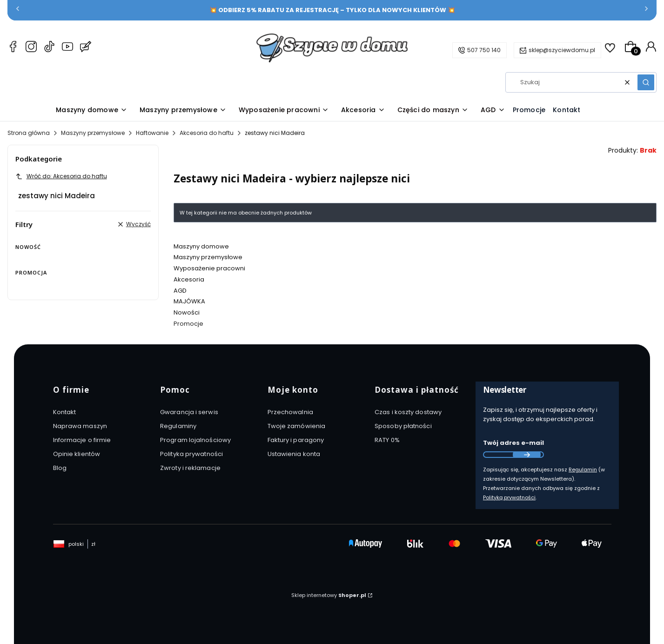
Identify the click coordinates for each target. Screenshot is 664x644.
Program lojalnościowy (195, 440)
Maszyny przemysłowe (93, 133)
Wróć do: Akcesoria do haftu (61, 176)
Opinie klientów (77, 454)
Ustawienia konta (294, 454)
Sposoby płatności (403, 426)
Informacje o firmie (82, 440)
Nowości (187, 312)
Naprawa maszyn (80, 426)
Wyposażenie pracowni (209, 268)
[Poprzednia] (18, 10)
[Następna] (646, 10)
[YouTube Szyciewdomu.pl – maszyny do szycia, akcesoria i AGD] (67, 48)
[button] (646, 82)
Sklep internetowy (329, 595)
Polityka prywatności (191, 454)
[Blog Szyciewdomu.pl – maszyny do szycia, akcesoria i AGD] (86, 48)
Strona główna (29, 133)
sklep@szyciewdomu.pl (562, 50)
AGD (180, 291)
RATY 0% (387, 440)
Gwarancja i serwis (189, 412)
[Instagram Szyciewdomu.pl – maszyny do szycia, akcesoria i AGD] (31, 48)
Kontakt (65, 412)
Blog (60, 468)
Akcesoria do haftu (207, 133)
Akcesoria (189, 279)
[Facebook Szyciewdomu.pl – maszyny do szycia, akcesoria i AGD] (13, 48)
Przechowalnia (290, 412)
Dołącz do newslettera (527, 455)
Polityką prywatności (509, 497)
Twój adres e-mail (513, 443)
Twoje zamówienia (297, 426)
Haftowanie (152, 133)
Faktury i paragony (296, 440)
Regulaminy (178, 426)
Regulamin (583, 470)
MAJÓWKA (189, 301)
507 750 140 (484, 50)
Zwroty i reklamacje (190, 468)
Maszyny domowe (201, 246)
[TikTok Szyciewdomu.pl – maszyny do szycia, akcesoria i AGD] (49, 48)
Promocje (188, 324)
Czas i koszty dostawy (408, 412)
